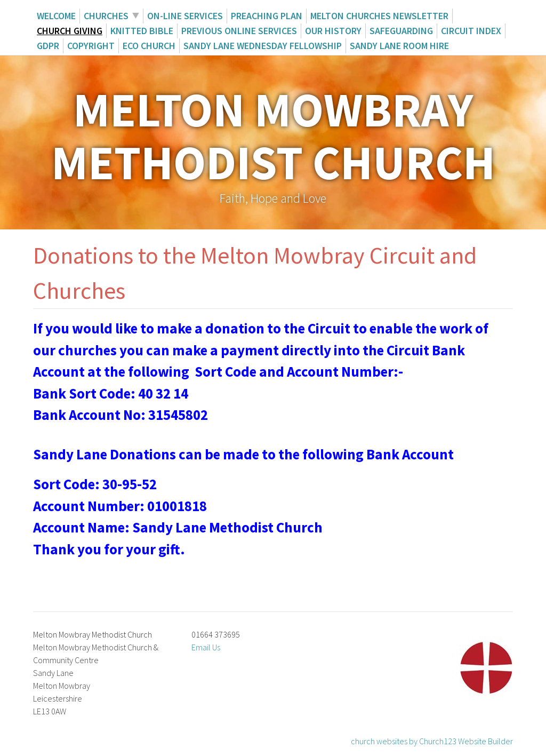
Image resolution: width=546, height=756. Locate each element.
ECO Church (149, 46)
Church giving (70, 31)
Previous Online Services (239, 31)
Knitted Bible (142, 31)
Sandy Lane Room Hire (399, 46)
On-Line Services (185, 16)
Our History (333, 31)
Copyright (91, 46)
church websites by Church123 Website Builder (432, 741)
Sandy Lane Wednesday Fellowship (263, 46)
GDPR (48, 46)
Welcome (56, 16)
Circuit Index (471, 31)
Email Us (206, 647)
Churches (106, 16)
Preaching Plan (267, 16)
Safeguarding (401, 31)
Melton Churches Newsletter (379, 16)
